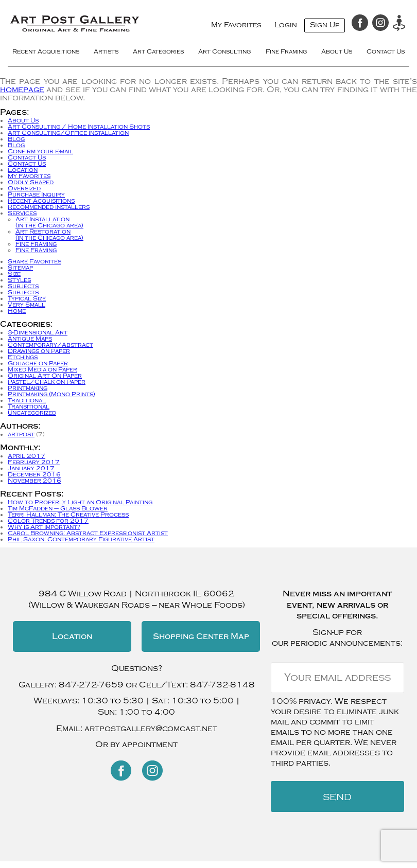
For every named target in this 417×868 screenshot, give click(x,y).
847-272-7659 (91, 685)
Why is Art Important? (44, 527)
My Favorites (236, 25)
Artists (106, 52)
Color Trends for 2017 (48, 521)
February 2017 (34, 462)
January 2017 (31, 468)
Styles (19, 280)
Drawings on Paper (39, 351)
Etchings (23, 357)
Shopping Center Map (201, 636)
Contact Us (386, 52)
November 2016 (34, 481)
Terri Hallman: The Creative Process (68, 515)
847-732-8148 (222, 685)
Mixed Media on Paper (42, 369)
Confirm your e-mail (40, 151)
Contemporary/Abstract (50, 345)
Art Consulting (224, 52)
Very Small (27, 305)
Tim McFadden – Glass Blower (58, 508)
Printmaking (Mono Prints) (51, 394)
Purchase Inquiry (36, 194)
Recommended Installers (49, 207)
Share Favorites (34, 261)
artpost (21, 434)
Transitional (29, 406)
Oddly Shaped (31, 182)
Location (23, 170)
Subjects (23, 286)
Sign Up (325, 25)
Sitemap (20, 268)
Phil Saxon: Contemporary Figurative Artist (81, 539)
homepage (22, 90)
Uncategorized (32, 413)
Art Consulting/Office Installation (68, 133)
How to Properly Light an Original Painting (80, 502)
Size (14, 274)
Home (17, 311)
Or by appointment (136, 745)
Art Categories (158, 52)
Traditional (27, 400)
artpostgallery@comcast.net (151, 729)
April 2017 (27, 456)
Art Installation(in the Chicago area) (49, 222)
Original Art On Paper (45, 376)
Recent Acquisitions (46, 52)
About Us (337, 52)
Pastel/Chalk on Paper (47, 382)
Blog (16, 139)
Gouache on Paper (38, 363)
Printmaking (28, 388)
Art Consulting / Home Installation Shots (79, 127)
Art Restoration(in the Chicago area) (49, 235)
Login (286, 25)
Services (22, 213)
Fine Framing (286, 52)
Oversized (24, 188)
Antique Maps (30, 339)
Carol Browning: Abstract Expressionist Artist (88, 533)
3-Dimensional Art (38, 332)
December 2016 (34, 474)
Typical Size (27, 298)
